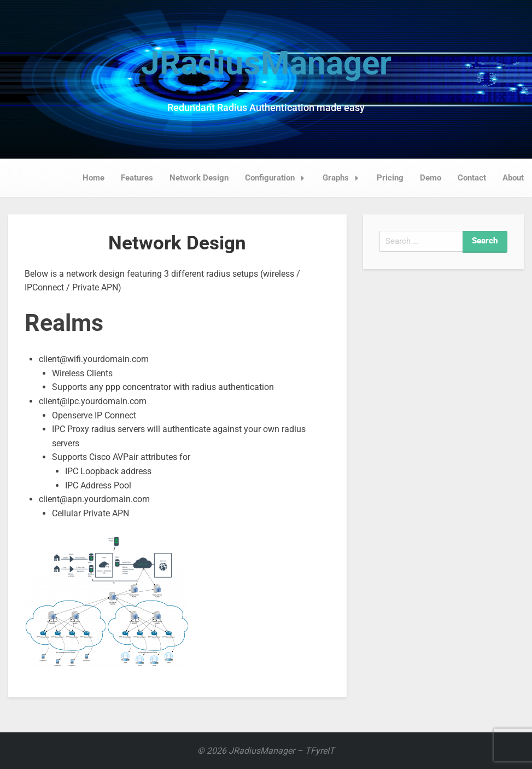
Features (137, 178)
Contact (472, 178)
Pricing (390, 178)
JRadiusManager (266, 63)
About (513, 178)
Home (93, 178)
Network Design (199, 178)
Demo (431, 178)
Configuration (278, 178)
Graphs (344, 178)
